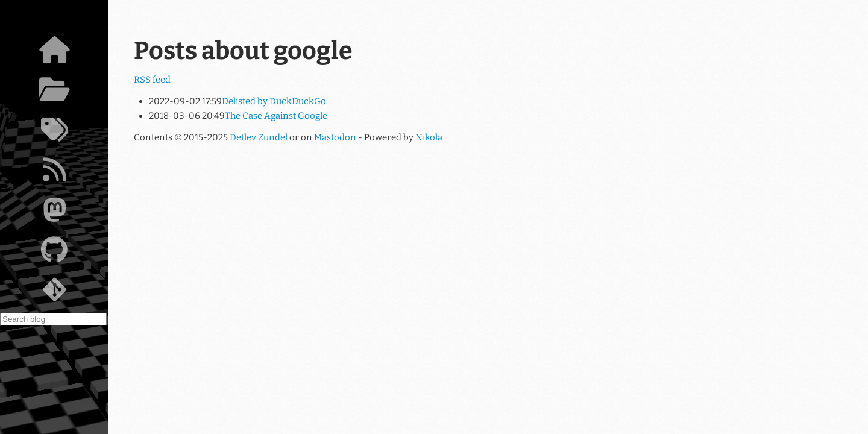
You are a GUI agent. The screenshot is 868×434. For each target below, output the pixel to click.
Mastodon (335, 137)
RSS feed (152, 80)
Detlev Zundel (259, 137)
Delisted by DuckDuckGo (274, 101)
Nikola (429, 137)
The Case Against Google (276, 116)
